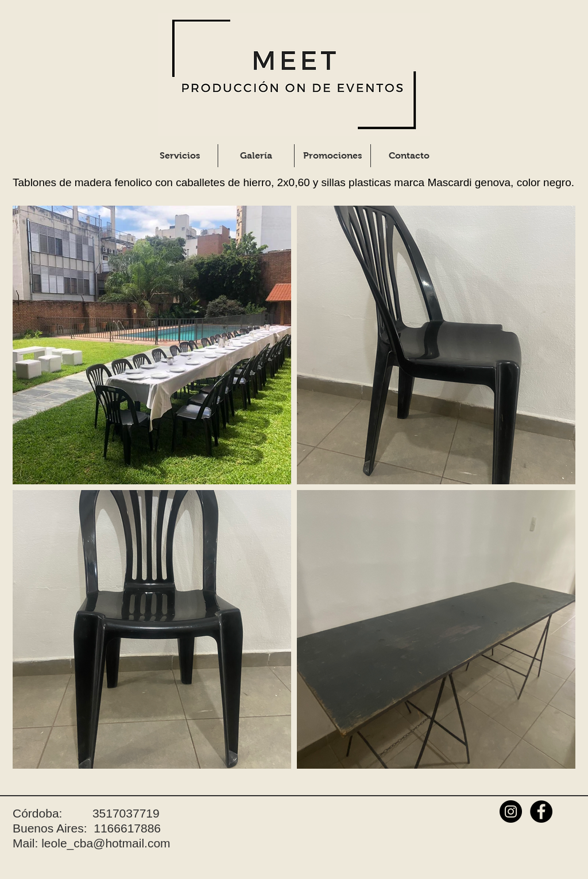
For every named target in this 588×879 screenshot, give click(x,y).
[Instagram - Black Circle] (511, 811)
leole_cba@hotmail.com (106, 843)
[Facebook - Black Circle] (541, 811)
